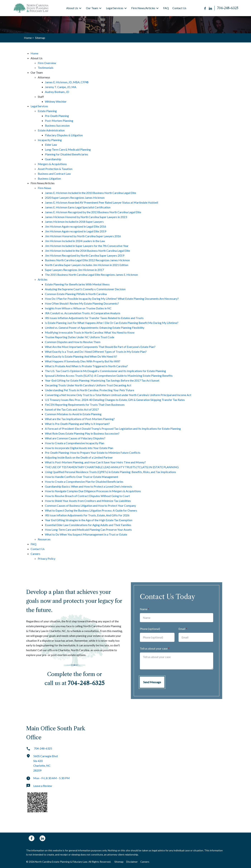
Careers (145, 862)
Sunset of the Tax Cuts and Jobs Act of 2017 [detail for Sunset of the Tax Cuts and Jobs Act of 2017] (72, 409)
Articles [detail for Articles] (43, 279)
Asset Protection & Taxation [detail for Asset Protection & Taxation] (55, 169)
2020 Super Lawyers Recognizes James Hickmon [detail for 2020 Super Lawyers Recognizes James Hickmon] (75, 198)
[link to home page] (32, 8)
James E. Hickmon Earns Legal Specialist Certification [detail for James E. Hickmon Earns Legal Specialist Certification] (78, 207)
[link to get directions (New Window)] (57, 765)
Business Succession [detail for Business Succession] (57, 125)
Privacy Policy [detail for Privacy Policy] (47, 559)
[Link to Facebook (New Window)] (205, 8)
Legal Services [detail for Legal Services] (39, 106)
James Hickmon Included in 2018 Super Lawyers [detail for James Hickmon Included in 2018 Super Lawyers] (74, 222)
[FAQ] (166, 8)
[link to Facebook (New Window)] (32, 838)
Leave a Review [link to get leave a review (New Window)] (39, 786)
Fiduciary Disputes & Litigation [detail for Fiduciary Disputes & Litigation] (64, 135)
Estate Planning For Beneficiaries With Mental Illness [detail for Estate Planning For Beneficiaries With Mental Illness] (77, 284)
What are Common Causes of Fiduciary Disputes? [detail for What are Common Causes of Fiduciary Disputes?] (75, 438)
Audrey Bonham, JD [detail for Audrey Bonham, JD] (57, 92)
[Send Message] (152, 682)
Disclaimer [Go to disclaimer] (132, 862)
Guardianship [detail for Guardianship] (53, 159)
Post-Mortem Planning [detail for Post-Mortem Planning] (59, 121)
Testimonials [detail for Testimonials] (46, 68)
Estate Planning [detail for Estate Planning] (47, 111)
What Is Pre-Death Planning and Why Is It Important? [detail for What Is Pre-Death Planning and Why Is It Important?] (77, 424)
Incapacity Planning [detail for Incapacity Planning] (50, 140)
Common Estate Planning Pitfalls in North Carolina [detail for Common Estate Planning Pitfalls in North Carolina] (76, 294)
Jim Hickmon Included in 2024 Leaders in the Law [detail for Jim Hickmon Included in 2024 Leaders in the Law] (75, 241)
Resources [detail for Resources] (44, 539)
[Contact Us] (179, 8)
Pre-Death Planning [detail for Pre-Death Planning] (57, 116)
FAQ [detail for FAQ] (33, 544)
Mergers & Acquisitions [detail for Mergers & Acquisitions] (52, 164)
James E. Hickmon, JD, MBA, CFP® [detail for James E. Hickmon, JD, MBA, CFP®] (67, 82)
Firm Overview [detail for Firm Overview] (47, 63)
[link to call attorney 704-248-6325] (228, 8)
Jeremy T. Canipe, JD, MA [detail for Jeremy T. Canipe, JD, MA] (61, 87)
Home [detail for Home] (34, 53)
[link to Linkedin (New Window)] (42, 838)
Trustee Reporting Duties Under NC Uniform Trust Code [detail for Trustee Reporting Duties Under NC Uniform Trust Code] (80, 337)
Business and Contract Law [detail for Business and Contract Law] (54, 174)
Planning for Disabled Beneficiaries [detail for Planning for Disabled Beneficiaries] (67, 154)
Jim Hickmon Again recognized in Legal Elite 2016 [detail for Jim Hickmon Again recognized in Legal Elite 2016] (76, 226)
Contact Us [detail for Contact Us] (38, 549)
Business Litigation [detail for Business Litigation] (49, 178)
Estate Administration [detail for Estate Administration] (51, 130)
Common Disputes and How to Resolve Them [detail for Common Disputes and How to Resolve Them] (73, 342)
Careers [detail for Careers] (35, 554)
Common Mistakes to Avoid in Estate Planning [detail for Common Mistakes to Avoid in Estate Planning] (73, 414)
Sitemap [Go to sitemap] (119, 862)
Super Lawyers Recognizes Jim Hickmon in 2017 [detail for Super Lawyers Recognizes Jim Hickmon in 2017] (74, 270)
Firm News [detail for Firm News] (44, 188)
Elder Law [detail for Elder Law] (51, 145)
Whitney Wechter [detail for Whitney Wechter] (56, 101)
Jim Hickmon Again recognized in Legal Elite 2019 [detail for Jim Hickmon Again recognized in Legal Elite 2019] (76, 231)
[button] (80, 8)
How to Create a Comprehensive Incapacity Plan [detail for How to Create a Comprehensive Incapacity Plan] (75, 443)
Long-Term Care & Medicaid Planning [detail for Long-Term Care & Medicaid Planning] (68, 149)
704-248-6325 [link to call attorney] (39, 748)
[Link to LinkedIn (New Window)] (210, 8)
